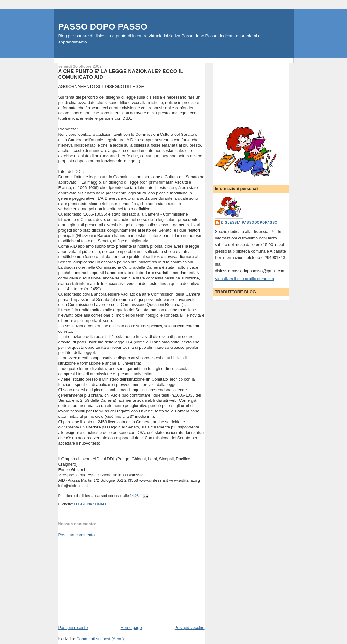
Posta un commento (77, 535)
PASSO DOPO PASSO (103, 27)
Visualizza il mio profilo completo (245, 279)
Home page (131, 627)
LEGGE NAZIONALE (91, 504)
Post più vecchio (190, 627)
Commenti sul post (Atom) (100, 639)
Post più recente (73, 627)
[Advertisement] (106, 581)
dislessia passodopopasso (249, 223)
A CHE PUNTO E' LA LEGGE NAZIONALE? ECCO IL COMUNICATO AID (121, 74)
